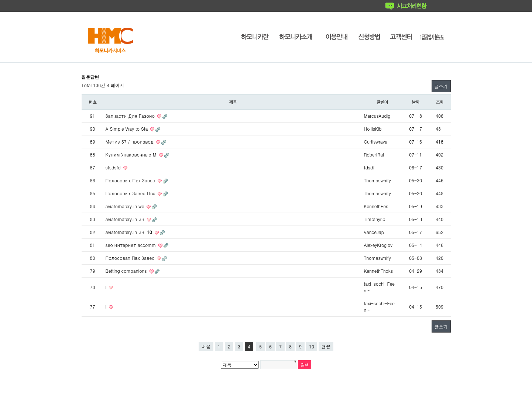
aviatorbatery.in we (126, 206)
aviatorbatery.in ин (126, 219)
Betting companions (127, 271)
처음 (206, 346)
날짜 (416, 102)
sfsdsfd (114, 167)
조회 (440, 102)
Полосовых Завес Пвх (131, 193)
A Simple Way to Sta (128, 129)
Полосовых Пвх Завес (131, 180)
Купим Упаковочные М (132, 154)
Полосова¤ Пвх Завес (131, 258)
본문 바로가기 (0, 0)
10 (312, 346)
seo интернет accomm (132, 245)
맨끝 (326, 346)
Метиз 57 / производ (130, 142)
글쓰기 (441, 86)
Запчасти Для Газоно (131, 116)
